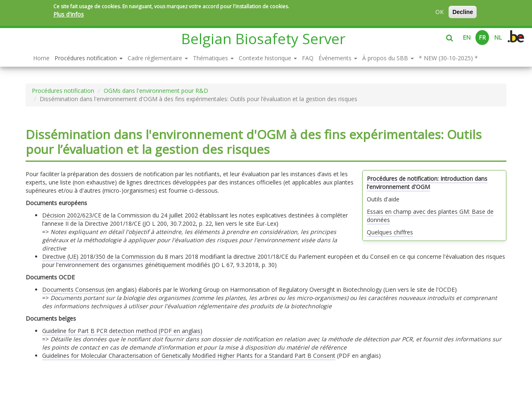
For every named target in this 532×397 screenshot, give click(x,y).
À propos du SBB (388, 58)
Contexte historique (268, 58)
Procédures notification (89, 58)
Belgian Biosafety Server (263, 39)
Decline (463, 12)
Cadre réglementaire (158, 58)
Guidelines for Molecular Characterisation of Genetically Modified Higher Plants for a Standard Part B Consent (189, 356)
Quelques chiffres (390, 232)
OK (439, 12)
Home (41, 58)
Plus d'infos (69, 14)
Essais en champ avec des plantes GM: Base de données (430, 216)
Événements (338, 58)
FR (482, 37)
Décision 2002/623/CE (72, 215)
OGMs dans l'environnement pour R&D (156, 91)
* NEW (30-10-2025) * (448, 58)
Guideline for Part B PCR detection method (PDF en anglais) (122, 331)
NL (498, 37)
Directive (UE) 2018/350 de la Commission (99, 256)
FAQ (308, 58)
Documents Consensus (73, 289)
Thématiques (213, 58)
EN (467, 37)
